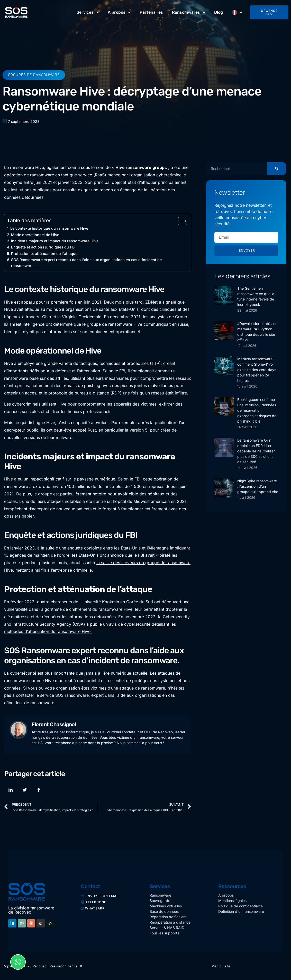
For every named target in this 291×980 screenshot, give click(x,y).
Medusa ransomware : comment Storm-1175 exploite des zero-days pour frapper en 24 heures (257, 370)
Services (88, 12)
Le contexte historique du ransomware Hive (49, 228)
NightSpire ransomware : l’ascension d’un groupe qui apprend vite (258, 486)
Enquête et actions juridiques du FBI (43, 247)
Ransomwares (189, 12)
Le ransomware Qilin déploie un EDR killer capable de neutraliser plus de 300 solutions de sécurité (256, 451)
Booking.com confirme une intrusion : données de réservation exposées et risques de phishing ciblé (257, 410)
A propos (119, 12)
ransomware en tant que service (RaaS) (68, 175)
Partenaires (151, 12)
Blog (219, 12)
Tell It (78, 966)
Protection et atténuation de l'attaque (44, 253)
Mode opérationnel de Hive (35, 235)
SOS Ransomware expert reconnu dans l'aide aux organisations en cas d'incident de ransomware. (86, 263)
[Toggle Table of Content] (180, 221)
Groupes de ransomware (34, 75)
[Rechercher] (277, 169)
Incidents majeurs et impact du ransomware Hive (55, 241)
